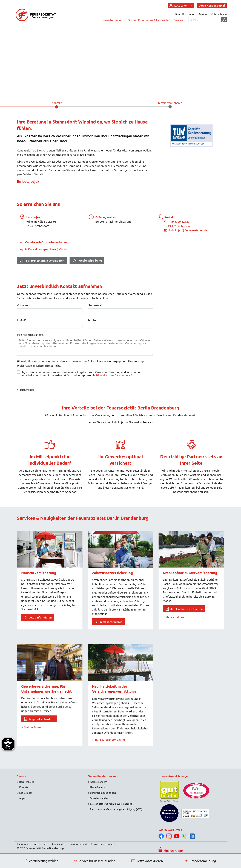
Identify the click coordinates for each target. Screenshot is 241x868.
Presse (191, 14)
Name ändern (97, 787)
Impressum (23, 844)
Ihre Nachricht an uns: (31, 334)
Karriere (203, 14)
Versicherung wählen (41, 861)
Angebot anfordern (41, 719)
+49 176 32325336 (178, 226)
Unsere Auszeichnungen (174, 776)
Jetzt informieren (40, 617)
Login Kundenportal (212, 5)
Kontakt (180, 14)
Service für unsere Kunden (94, 861)
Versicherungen (113, 20)
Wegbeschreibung (87, 261)
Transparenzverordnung (110, 739)
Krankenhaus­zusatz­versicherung (190, 573)
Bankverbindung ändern (103, 793)
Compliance (59, 844)
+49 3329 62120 (177, 221)
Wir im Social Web (170, 830)
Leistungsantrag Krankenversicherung (111, 804)
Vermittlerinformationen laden (45, 242)
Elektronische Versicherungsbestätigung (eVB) (116, 809)
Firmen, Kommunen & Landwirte (148, 20)
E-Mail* (22, 320)
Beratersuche (27, 782)
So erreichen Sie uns (38, 204)
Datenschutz (41, 844)
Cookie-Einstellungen (103, 844)
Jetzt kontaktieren (147, 861)
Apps (22, 798)
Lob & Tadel (26, 793)
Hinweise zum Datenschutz (113, 375)
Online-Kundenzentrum (103, 776)
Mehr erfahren (175, 617)
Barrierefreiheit (78, 844)
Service (178, 20)
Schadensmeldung (200, 861)
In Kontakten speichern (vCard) (45, 249)
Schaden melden (99, 798)
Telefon (93, 320)
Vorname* (23, 305)
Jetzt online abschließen (187, 609)
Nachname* (95, 305)
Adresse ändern (99, 782)
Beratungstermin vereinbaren (42, 261)
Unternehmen (219, 14)
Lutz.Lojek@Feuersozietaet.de (186, 230)
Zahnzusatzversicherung (112, 573)
